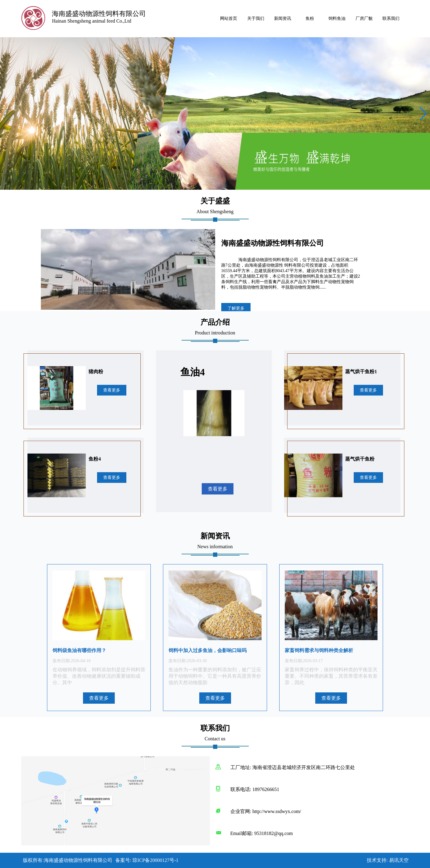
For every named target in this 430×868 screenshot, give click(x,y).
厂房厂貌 (364, 18)
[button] (423, 114)
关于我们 (256, 18)
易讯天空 (399, 860)
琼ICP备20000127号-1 (155, 860)
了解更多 (236, 308)
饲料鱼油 (337, 18)
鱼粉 (310, 18)
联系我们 (391, 18)
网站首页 (229, 18)
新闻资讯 (283, 18)
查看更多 (112, 390)
